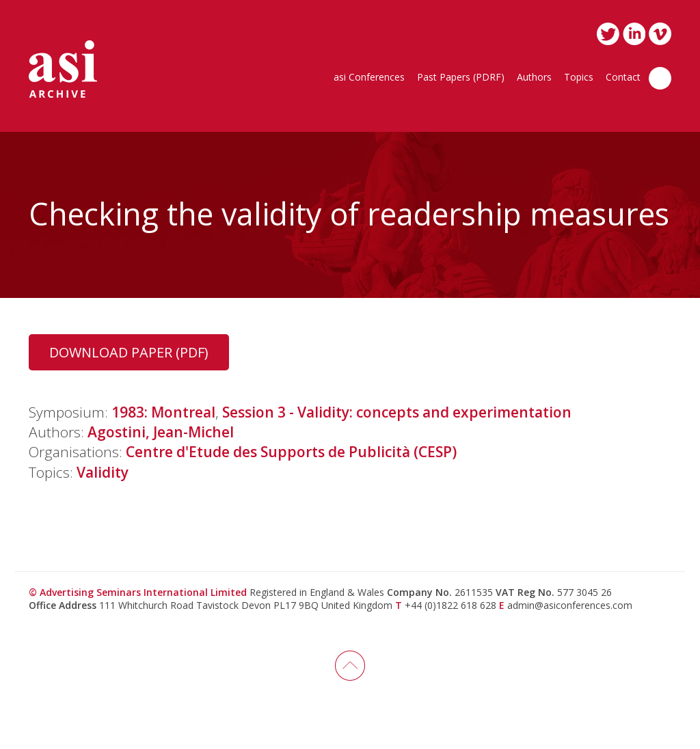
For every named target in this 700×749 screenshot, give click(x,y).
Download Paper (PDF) (129, 352)
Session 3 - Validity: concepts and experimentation (397, 412)
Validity (103, 472)
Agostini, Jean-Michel (161, 432)
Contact (623, 78)
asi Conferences (369, 78)
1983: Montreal (163, 412)
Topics (579, 78)
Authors (534, 78)
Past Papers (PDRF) (461, 78)
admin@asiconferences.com (570, 605)
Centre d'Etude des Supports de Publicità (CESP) (291, 452)
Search (660, 78)
